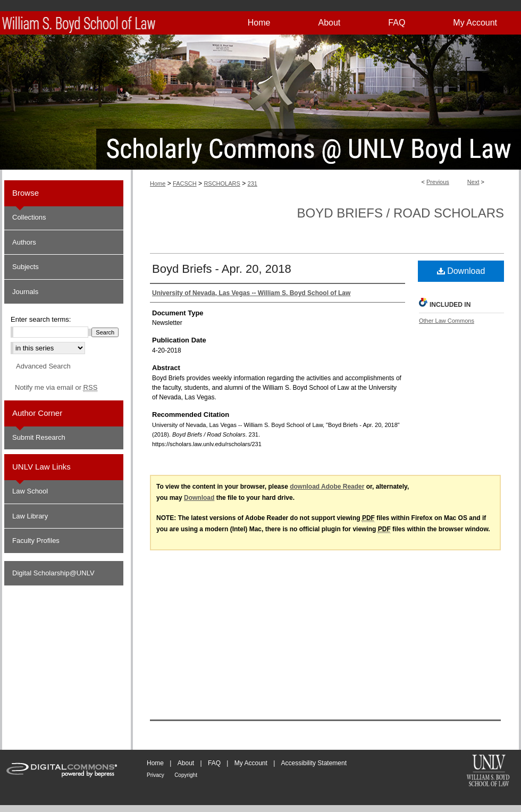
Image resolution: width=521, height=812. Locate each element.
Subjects (26, 267)
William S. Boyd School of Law (488, 772)
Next (473, 182)
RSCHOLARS (222, 183)
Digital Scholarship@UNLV (53, 573)
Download (461, 271)
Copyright (186, 775)
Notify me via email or (56, 388)
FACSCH (185, 183)
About (186, 763)
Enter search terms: (41, 319)
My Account (251, 763)
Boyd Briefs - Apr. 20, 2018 (222, 269)
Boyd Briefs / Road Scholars (401, 213)
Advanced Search (43, 366)
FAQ (214, 763)
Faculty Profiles (36, 541)
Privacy (156, 775)
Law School (30, 491)
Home (158, 183)
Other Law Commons (447, 321)
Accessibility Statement (314, 763)
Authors (24, 242)
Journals (25, 292)
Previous (438, 182)
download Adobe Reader (327, 487)
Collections (29, 217)
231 (253, 183)
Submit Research (39, 437)
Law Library (30, 516)
